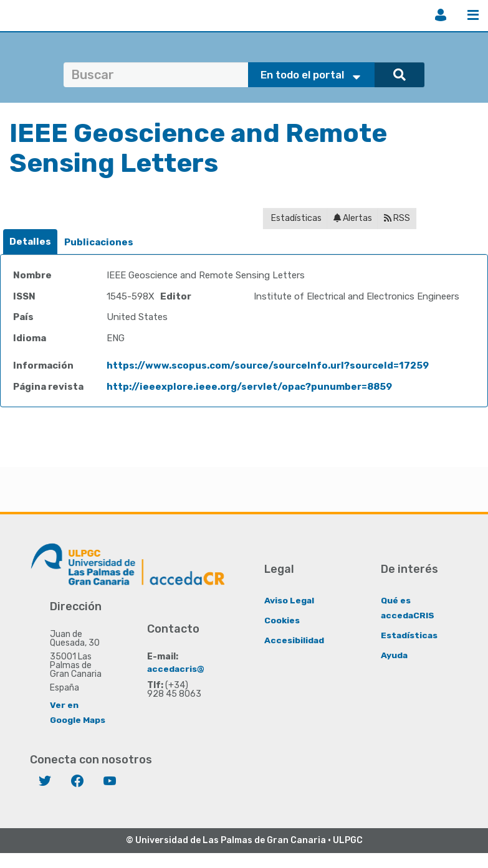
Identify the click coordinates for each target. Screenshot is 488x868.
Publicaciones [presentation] (99, 242)
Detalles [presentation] (30, 242)
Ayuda (395, 655)
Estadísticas (295, 218)
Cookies (282, 620)
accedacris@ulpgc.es (195, 668)
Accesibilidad (294, 640)
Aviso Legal (289, 600)
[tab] (30, 242)
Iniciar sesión (441, 15)
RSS (397, 218)
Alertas (353, 218)
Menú (473, 15)
